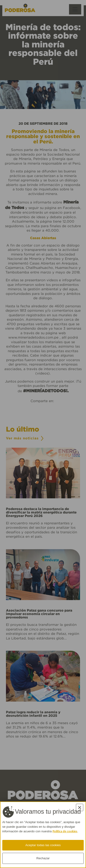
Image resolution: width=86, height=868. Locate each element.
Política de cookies (65, 832)
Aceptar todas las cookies (43, 845)
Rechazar (43, 858)
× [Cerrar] (80, 807)
